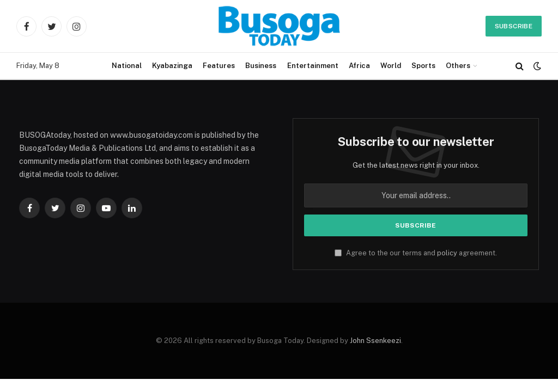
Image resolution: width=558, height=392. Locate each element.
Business (261, 66)
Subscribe (514, 26)
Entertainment (313, 66)
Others (458, 66)
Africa (359, 66)
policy (447, 253)
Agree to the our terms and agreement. (416, 253)
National (127, 66)
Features (219, 66)
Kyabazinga (172, 66)
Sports (423, 66)
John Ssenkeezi (375, 341)
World (391, 66)
